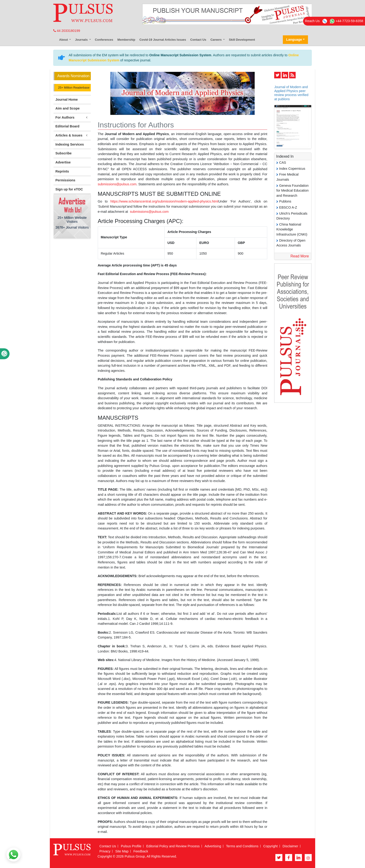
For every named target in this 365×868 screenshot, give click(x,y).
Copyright (270, 846)
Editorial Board (67, 126)
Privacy (105, 851)
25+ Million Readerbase (73, 88)
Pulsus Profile (131, 846)
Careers (216, 40)
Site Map (122, 851)
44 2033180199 (67, 31)
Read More (300, 256)
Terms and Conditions (242, 846)
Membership (126, 40)
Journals (82, 40)
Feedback (141, 851)
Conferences (104, 40)
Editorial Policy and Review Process (173, 846)
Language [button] (294, 40)
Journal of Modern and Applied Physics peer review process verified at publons (291, 93)
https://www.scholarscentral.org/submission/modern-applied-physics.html (164, 201)
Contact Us (198, 40)
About (64, 40)
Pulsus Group (135, 856)
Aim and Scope (68, 108)
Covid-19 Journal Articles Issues (163, 40)
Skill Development (242, 40)
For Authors (72, 118)
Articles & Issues (72, 135)
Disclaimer (290, 846)
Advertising (213, 846)
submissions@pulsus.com (117, 184)
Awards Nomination (73, 76)
